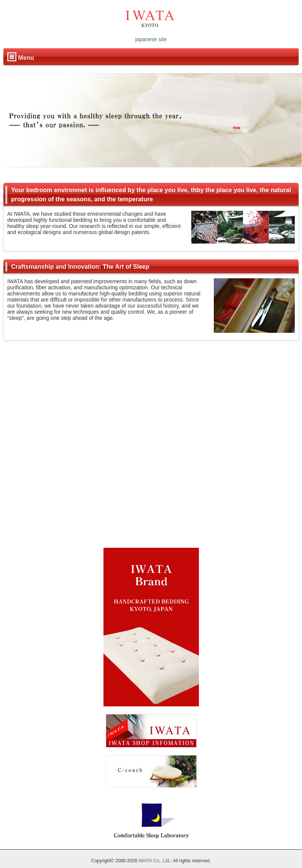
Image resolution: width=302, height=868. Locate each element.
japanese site (151, 39)
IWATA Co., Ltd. (155, 861)
